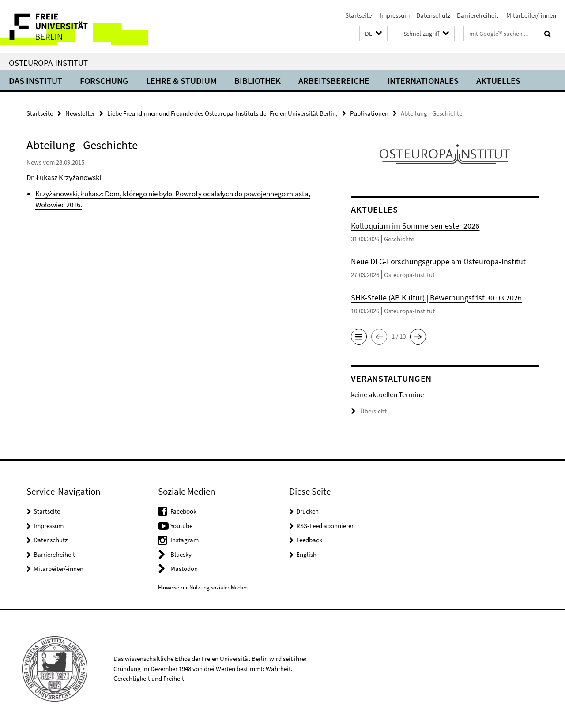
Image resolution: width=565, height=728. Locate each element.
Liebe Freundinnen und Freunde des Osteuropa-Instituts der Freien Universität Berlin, (222, 113)
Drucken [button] (307, 511)
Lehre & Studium (181, 81)
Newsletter (80, 113)
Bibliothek (258, 81)
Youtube (181, 526)
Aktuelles (498, 81)
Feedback (309, 540)
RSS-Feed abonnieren (326, 526)
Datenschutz (433, 15)
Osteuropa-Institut (48, 63)
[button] (373, 34)
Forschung (104, 81)
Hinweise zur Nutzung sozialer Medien (203, 587)
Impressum (394, 15)
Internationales (423, 81)
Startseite (358, 15)
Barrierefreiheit (478, 15)
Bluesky (181, 554)
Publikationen (369, 113)
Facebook (183, 511)
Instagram (185, 540)
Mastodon (184, 569)
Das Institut (36, 81)
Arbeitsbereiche (334, 81)
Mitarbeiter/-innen (531, 15)
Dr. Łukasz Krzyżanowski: (65, 177)
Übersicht (369, 411)
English (306, 554)
